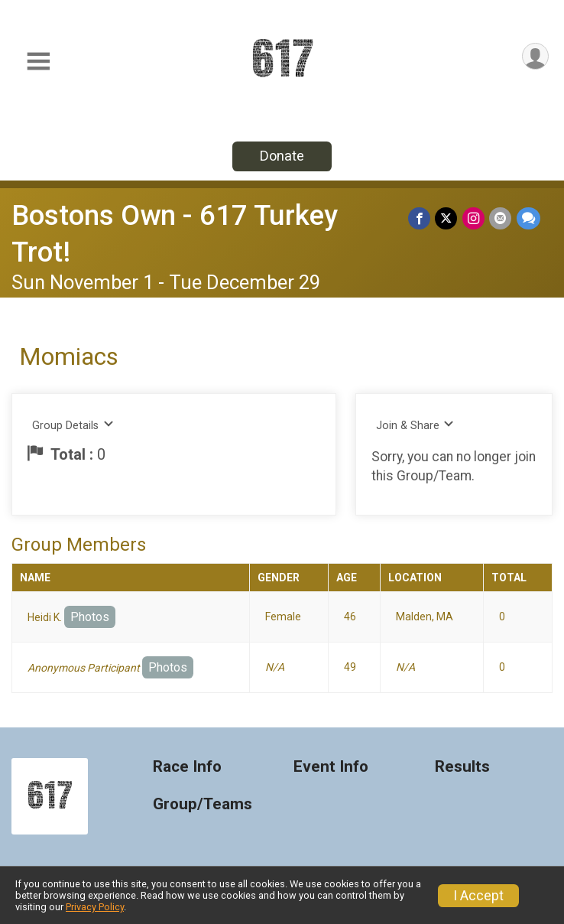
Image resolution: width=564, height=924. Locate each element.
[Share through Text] (528, 218)
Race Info (187, 767)
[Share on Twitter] (447, 218)
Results (462, 767)
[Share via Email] (501, 218)
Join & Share (415, 425)
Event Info (331, 767)
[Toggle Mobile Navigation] (38, 62)
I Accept (478, 896)
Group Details (73, 425)
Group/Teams (203, 804)
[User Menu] (535, 57)
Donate (282, 156)
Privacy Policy (95, 907)
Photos (90, 617)
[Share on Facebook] (421, 218)
